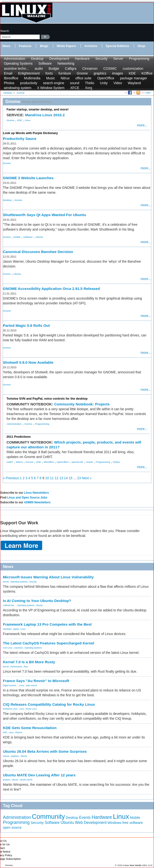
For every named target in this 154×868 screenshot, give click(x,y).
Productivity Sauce (20, 139)
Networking (66, 63)
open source (31, 685)
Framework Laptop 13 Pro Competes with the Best (47, 624)
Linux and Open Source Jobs (27, 498)
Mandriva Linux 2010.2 (45, 115)
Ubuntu (39, 237)
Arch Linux (8, 648)
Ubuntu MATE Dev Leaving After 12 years (39, 775)
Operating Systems (18, 63)
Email (8, 73)
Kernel (6, 582)
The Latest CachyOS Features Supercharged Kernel (49, 643)
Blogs (44, 46)
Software (45, 63)
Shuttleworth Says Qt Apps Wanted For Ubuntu (44, 215)
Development (59, 59)
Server (118, 59)
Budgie (54, 68)
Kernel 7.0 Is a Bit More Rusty (29, 662)
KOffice (147, 73)
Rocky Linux (31, 709)
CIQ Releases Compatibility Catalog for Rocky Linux (49, 704)
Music (51, 78)
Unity (104, 83)
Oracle (89, 462)
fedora (19, 462)
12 (56, 478)
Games (6, 756)
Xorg (89, 88)
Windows (114, 823)
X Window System (51, 88)
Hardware (82, 59)
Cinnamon (90, 68)
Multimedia (32, 78)
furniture (65, 73)
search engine (54, 83)
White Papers (66, 46)
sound (75, 83)
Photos (9, 83)
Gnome (82, 73)
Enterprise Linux (10, 709)
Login (148, 92)
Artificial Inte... (9, 605)
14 (66, 478)
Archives (91, 46)
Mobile (17, 237)
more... (142, 125)
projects (6, 780)
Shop (141, 46)
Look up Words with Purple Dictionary (30, 133)
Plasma (19, 732)
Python (116, 462)
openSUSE (77, 462)
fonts (49, 73)
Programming (139, 59)
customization (133, 68)
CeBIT (10, 462)
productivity (29, 83)
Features (25, 46)
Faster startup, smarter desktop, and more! (38, 109)
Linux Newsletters (37, 493)
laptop (16, 629)
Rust (26, 667)
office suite (83, 78)
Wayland (134, 83)
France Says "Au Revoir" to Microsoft (36, 681)
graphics (100, 73)
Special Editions (117, 46)
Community (48, 817)
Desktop (37, 59)
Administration (15, 59)
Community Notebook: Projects (82, 404)
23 (79, 478)
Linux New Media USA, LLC (138, 865)
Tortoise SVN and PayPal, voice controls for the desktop (47, 399)
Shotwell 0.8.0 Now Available (28, 362)
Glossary (9, 865)
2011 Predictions (19, 437)
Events (85, 817)
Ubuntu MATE (26, 780)
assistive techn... (16, 68)
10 (47, 478)
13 (61, 478)
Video (118, 83)
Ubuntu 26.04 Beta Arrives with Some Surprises (45, 751)
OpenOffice (106, 78)
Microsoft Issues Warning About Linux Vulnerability (48, 577)
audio (39, 68)
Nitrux (65, 78)
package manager (133, 78)
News (6, 46)
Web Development (91, 823)
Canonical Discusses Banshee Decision (38, 252)
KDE (132, 73)
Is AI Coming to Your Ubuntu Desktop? (37, 601)
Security (101, 59)
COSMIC (110, 68)
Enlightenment (29, 73)
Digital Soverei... (10, 685)
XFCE (75, 88)
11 (52, 478)
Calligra (71, 68)
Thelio (90, 83)
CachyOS (19, 648)
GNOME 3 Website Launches (28, 178)
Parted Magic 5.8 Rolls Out (26, 325)
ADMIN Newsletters (37, 502)
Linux (28, 120)
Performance (16, 667)
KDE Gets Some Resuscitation (30, 728)
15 (71, 478)
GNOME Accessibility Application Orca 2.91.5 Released (51, 289)
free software (133, 823)
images (117, 73)
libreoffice (11, 78)
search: (5, 31)
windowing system (18, 88)
